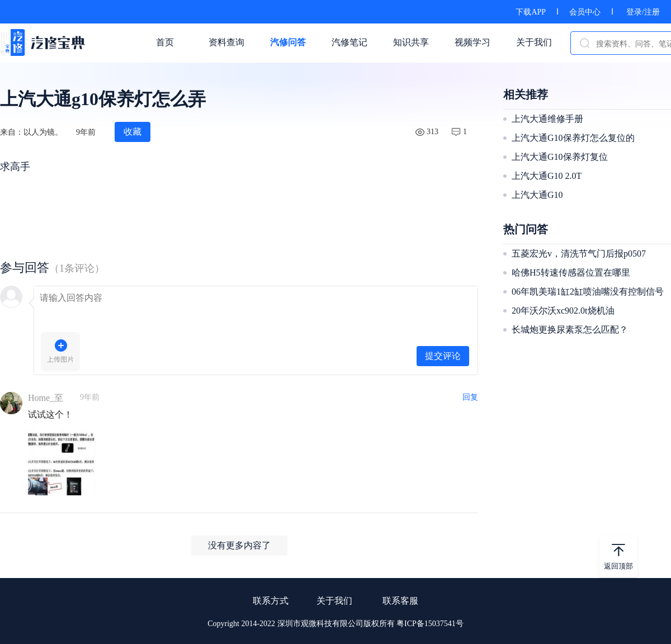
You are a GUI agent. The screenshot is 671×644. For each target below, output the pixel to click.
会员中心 (585, 12)
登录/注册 (643, 12)
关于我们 (334, 601)
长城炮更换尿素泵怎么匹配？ (570, 330)
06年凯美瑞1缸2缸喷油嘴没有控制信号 (588, 292)
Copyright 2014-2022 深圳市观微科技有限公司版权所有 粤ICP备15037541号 (335, 624)
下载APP (531, 12)
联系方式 (271, 601)
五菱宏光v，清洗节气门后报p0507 (579, 254)
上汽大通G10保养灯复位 (560, 157)
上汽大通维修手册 (547, 119)
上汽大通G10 (537, 195)
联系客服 (400, 601)
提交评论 (443, 356)
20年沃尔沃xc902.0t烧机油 (563, 311)
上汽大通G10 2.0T (547, 176)
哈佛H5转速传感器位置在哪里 (571, 273)
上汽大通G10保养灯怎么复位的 (573, 138)
